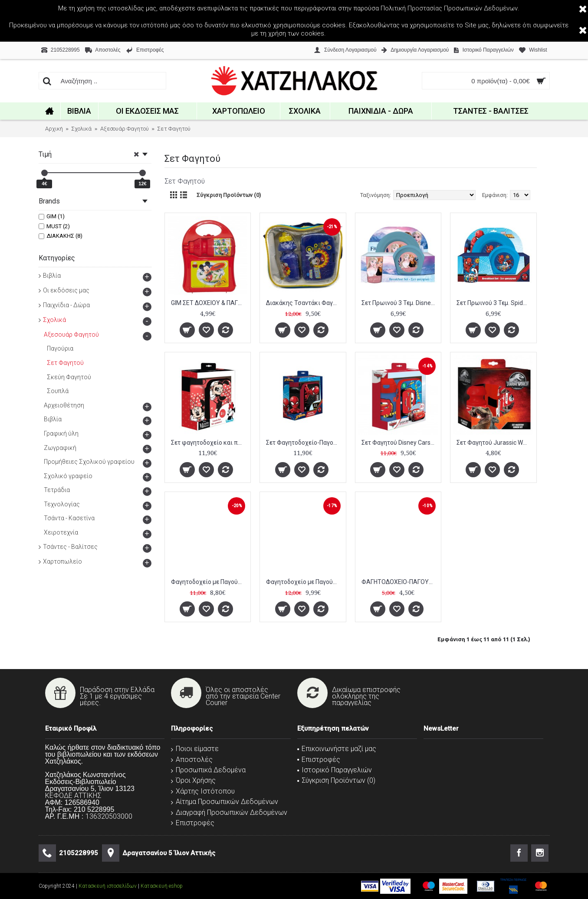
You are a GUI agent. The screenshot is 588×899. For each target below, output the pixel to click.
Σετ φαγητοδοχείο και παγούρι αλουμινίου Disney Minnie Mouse (209, 443)
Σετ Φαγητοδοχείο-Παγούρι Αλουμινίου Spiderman (304, 443)
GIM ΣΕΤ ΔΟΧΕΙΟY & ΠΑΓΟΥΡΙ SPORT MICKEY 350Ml (209, 303)
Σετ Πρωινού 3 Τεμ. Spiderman (495, 303)
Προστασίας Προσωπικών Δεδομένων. (463, 8)
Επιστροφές (193, 823)
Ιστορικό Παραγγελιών (335, 770)
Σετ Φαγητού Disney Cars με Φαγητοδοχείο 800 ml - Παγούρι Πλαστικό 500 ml (400, 443)
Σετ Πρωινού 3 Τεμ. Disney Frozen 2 (400, 303)
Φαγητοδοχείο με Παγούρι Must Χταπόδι (209, 582)
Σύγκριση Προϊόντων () (336, 780)
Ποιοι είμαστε (195, 749)
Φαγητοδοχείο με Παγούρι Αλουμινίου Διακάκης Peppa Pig (304, 582)
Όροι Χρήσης (193, 780)
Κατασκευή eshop (162, 886)
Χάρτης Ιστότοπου (203, 791)
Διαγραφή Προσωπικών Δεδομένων (229, 812)
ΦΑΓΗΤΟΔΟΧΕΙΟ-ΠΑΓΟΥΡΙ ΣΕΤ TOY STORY (400, 582)
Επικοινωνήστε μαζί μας (337, 749)
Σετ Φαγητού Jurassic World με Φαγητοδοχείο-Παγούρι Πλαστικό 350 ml (495, 443)
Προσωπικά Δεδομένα (208, 770)
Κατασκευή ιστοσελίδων (108, 886)
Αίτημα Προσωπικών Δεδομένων (225, 802)
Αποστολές (192, 760)
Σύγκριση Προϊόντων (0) (229, 195)
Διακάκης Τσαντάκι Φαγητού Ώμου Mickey (304, 303)
